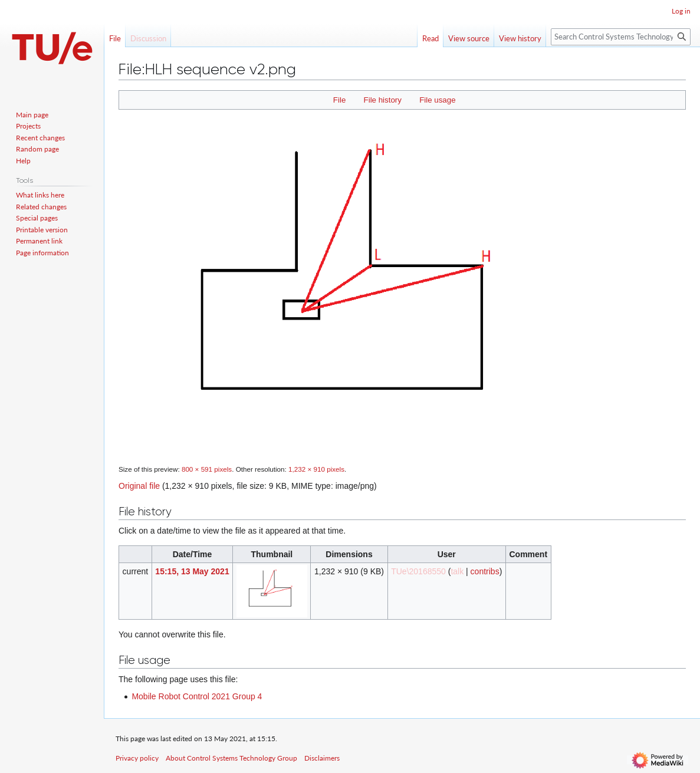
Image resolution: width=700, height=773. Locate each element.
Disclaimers (322, 758)
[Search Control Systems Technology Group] (621, 37)
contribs (485, 571)
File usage (437, 100)
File (339, 100)
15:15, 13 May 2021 (192, 571)
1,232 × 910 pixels (316, 469)
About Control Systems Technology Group (231, 758)
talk (457, 571)
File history (383, 100)
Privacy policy (137, 758)
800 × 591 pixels (207, 469)
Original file (139, 486)
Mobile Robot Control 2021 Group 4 (197, 696)
